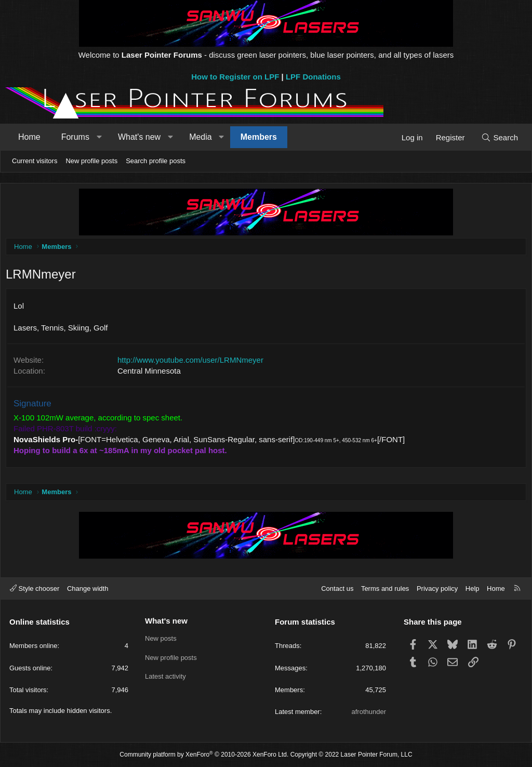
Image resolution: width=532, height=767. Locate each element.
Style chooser (35, 589)
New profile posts (91, 161)
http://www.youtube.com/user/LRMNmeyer (193, 362)
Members (259, 137)
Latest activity (165, 676)
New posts (161, 639)
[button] (99, 137)
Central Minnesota (152, 373)
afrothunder (369, 712)
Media (201, 137)
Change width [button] (88, 589)
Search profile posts (156, 161)
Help (473, 589)
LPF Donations (313, 77)
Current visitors (35, 161)
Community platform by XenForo (204, 755)
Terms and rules (385, 589)
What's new (139, 137)
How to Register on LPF (235, 77)
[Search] (500, 137)
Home (29, 137)
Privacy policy (437, 589)
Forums (75, 137)
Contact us (337, 589)
